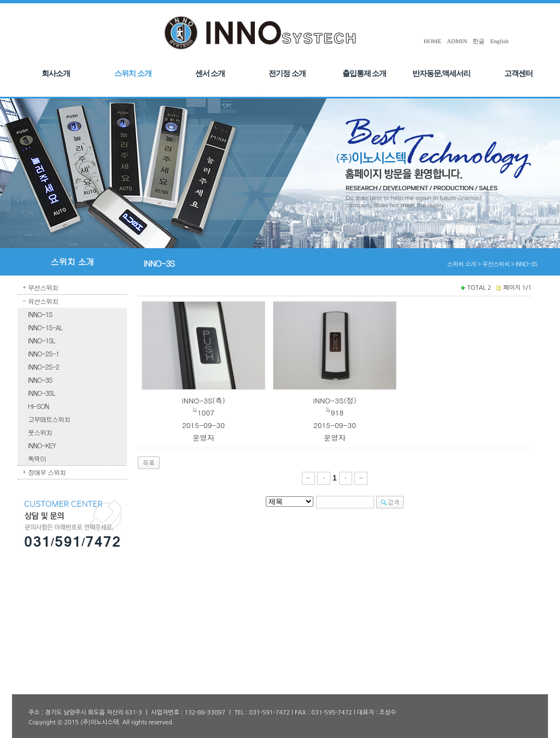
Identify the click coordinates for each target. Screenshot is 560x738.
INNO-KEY (42, 445)
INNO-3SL (42, 393)
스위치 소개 (133, 74)
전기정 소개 (287, 74)
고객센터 (518, 74)
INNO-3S (40, 380)
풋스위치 (40, 432)
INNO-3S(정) (335, 400)
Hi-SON (38, 406)
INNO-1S (40, 314)
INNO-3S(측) (203, 400)
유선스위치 (43, 301)
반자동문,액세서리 (442, 74)
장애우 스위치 (47, 472)
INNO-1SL (42, 340)
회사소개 (56, 74)
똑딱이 (37, 458)
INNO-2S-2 (43, 367)
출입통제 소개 (364, 74)
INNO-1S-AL (45, 327)
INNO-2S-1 (43, 353)
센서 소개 (210, 74)
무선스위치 (43, 287)
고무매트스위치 (49, 419)
